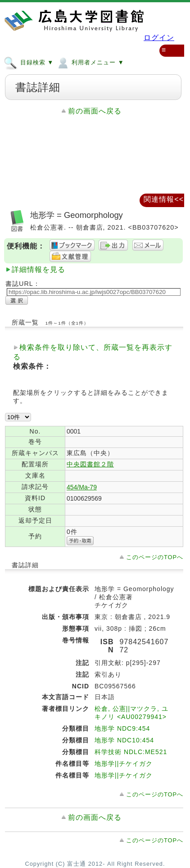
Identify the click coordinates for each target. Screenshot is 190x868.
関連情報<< (164, 199)
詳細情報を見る (38, 269)
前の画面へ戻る (95, 111)
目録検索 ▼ (29, 62)
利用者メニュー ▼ (90, 62)
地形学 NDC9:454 (122, 728)
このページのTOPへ (155, 557)
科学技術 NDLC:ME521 (131, 752)
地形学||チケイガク (124, 764)
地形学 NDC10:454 (124, 740)
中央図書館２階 (90, 464)
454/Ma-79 (82, 487)
